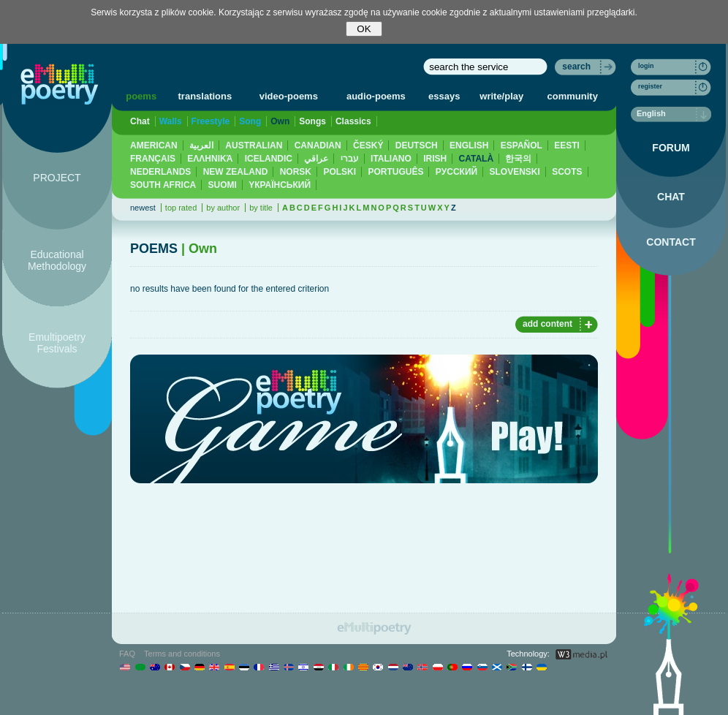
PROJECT (57, 178)
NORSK (296, 172)
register (650, 86)
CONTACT (671, 242)
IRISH (435, 159)
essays (444, 96)
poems (141, 96)
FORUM (671, 148)
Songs (312, 121)
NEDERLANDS (160, 172)
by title (261, 208)
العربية (201, 145)
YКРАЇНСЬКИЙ (280, 185)
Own (280, 121)
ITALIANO (391, 159)
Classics (353, 121)
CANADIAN (318, 145)
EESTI (567, 145)
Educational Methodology (57, 260)
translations (205, 96)
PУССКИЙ (456, 172)
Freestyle (211, 121)
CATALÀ (477, 159)
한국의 (518, 159)
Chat (140, 121)
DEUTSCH (417, 145)
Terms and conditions (182, 654)
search (576, 67)
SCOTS (567, 172)
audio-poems (376, 96)
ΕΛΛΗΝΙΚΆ (210, 159)
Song (250, 121)
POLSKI (340, 172)
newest (143, 208)
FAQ (127, 654)
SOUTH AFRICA (163, 185)
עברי (350, 159)
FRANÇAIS (153, 159)
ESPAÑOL (522, 145)
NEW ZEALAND (236, 172)
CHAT (671, 197)
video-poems (289, 96)
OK (364, 29)
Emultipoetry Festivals (57, 343)
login (646, 66)
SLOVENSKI (514, 172)
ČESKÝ (368, 145)
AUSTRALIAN (254, 145)
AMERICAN (154, 145)
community (573, 96)
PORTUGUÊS (395, 172)
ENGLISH (469, 145)
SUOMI (223, 185)
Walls (171, 121)
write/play (501, 96)
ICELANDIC (269, 159)
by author (223, 208)
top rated (181, 208)
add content (547, 324)
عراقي (316, 159)
